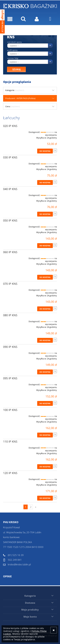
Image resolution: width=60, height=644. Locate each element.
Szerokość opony (14, 42)
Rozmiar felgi (13, 58)
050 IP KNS (10, 220)
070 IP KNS (10, 284)
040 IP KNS (10, 189)
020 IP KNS (10, 126)
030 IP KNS (10, 157)
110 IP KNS (10, 441)
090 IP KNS (10, 347)
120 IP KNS (10, 473)
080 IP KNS (10, 315)
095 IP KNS (10, 378)
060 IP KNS (10, 252)
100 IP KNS (10, 410)
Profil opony (12, 50)
